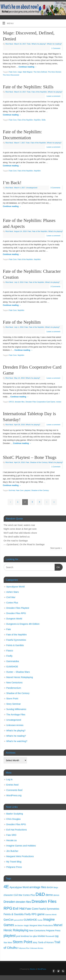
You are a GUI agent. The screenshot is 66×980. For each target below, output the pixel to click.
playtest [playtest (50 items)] (10, 936)
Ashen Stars (13, 592)
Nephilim (37, 120)
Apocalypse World (16, 587)
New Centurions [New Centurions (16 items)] (37, 930)
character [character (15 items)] (8, 895)
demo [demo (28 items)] (49, 895)
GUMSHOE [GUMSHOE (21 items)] (30, 920)
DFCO (11, 402)
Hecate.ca (12, 840)
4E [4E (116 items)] (6, 887)
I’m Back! (12, 183)
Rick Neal (9, 44)
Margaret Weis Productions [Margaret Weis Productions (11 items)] (41, 925)
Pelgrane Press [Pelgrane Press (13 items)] (53, 931)
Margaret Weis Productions (20, 856)
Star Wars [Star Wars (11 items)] (8, 942)
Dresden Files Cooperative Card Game (40, 402)
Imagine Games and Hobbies (21, 846)
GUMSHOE (12, 667)
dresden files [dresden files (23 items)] (23, 902)
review (59, 402)
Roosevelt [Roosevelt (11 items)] (50, 936)
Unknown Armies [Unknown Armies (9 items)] (37, 948)
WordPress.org (14, 795)
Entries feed (12, 785)
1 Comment (56, 48)
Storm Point (12, 698)
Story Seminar (14, 704)
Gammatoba (13, 661)
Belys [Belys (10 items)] (56, 888)
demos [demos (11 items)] (56, 895)
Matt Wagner (28, 72)
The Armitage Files (16, 714)
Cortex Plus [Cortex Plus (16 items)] (29, 895)
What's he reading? (54, 44)
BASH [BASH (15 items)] (50, 887)
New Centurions (14, 682)
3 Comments (55, 188)
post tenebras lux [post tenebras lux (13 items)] (24, 936)
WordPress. (42, 969)
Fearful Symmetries (16, 640)
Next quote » (56, 548)
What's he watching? (17, 741)
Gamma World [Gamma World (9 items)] (51, 915)
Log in (9, 779)
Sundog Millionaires (16, 709)
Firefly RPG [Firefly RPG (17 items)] (30, 914)
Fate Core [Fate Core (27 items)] (31, 909)
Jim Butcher (12, 851)
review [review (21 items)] (41, 936)
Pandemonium (14, 688)
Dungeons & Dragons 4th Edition (23, 624)
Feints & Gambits (15, 645)
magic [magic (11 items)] (26, 925)
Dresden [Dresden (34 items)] (9, 902)
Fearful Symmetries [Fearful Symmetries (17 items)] (49, 909)
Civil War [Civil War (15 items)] (18, 895)
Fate (29, 44)
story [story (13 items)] (35, 942)
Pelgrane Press (14, 867)
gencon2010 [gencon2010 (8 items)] (19, 920)
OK (57, 567)
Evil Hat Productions (17, 830)
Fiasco (10, 651)
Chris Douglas (14, 819)
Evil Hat (12, 490)
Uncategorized (32, 188)
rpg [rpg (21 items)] (57, 936)
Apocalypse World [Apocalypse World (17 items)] (19, 887)
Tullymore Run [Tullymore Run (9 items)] (24, 948)
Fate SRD (11, 835)
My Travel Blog (14, 862)
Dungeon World (14, 619)
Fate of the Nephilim (39, 92)
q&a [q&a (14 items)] (35, 936)
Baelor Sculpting (15, 814)
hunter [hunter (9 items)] (40, 920)
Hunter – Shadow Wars (18, 672)
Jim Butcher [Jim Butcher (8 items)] (19, 925)
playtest (27, 490)
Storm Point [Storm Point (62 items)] (22, 942)
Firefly (9, 656)
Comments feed (14, 790)
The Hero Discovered (11, 75)
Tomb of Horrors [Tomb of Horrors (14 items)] (46, 942)
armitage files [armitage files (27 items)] (38, 887)
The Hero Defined (40, 72)
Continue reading (28, 67)
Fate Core (13, 72)
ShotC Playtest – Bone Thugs (30, 457)
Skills (44, 120)
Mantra (33, 969)
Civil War (11, 597)
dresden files (20, 402)
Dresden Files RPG (16, 613)
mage (20, 72)
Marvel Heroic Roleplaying (20, 677)
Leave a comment (53, 96)
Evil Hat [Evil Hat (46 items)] (19, 908)
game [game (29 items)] (41, 914)
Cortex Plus (12, 603)
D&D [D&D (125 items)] (40, 894)
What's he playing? (39, 44)
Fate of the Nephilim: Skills (28, 87)
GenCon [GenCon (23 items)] (9, 920)
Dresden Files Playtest (18, 608)
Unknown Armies (15, 725)
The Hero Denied (54, 72)
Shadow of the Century (39, 462)
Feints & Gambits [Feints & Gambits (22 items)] (14, 914)
